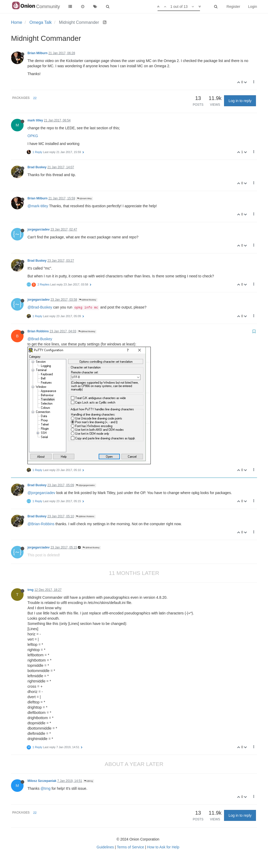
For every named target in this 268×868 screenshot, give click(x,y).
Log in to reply (240, 101)
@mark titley (84, 198)
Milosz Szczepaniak (42, 781)
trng (30, 590)
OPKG (33, 136)
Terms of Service (130, 847)
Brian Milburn (38, 53)
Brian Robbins (38, 331)
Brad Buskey (37, 167)
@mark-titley (38, 206)
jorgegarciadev (39, 229)
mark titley (35, 120)
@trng (88, 781)
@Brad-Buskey (40, 307)
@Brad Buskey (88, 300)
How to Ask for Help (163, 847)
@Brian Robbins (85, 516)
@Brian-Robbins (41, 524)
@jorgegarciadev (85, 485)
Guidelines (105, 847)
